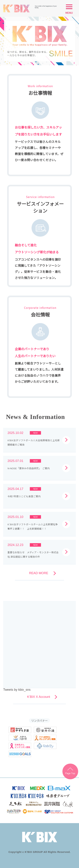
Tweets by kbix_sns (17, 690)
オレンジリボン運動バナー (45, 738)
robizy (45, 746)
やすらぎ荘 (20, 730)
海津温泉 (45, 730)
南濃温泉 (20, 738)
